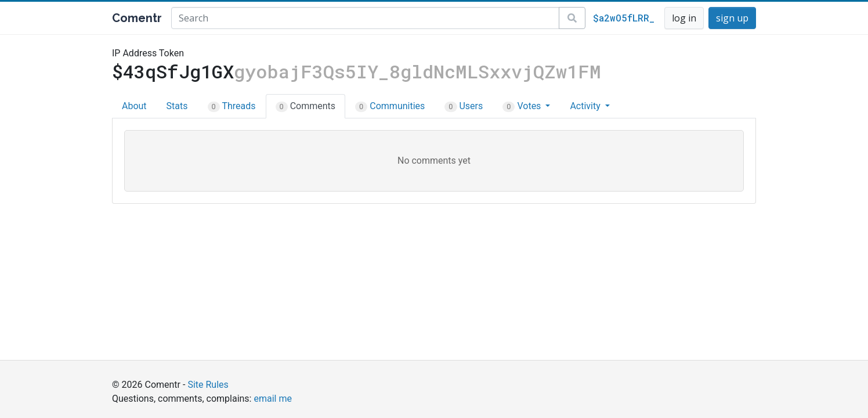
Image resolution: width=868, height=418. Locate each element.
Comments (306, 106)
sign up (732, 18)
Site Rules (208, 385)
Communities (390, 106)
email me (272, 399)
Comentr (137, 18)
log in (684, 18)
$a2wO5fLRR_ (624, 18)
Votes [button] (523, 106)
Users (464, 106)
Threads (232, 106)
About (134, 106)
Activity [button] (586, 106)
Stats (177, 106)
